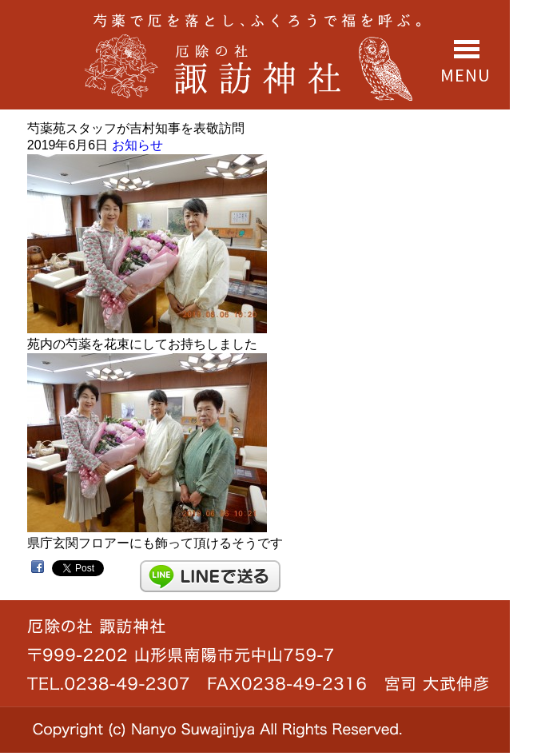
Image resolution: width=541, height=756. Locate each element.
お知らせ (137, 145)
